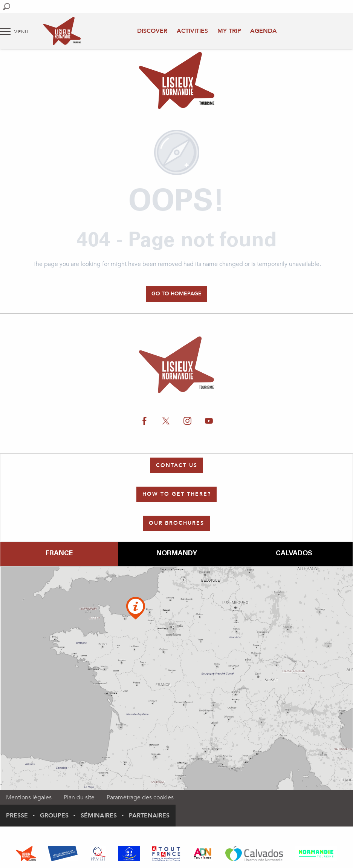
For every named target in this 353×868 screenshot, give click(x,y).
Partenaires (149, 816)
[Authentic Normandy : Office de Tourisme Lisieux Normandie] (177, 82)
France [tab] (59, 554)
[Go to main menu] (14, 31)
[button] (7, 7)
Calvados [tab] (294, 554)
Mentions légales (29, 797)
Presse (17, 816)
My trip (229, 31)
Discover (152, 31)
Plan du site (79, 797)
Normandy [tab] (177, 554)
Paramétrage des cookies (140, 797)
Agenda (264, 31)
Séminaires (99, 816)
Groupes (54, 816)
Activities (192, 31)
